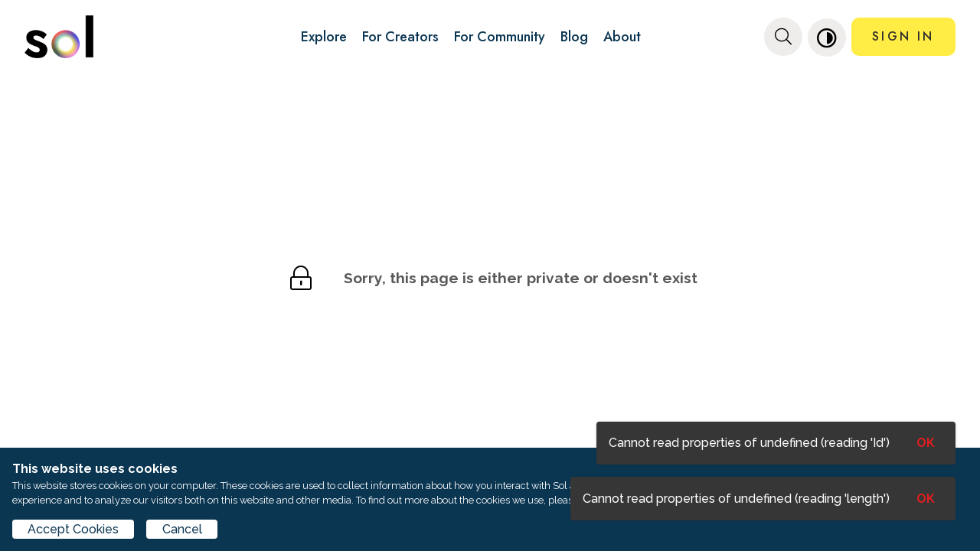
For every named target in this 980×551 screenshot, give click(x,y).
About (622, 37)
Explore (324, 37)
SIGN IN (903, 36)
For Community (500, 37)
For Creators (400, 37)
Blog (574, 37)
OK (926, 499)
